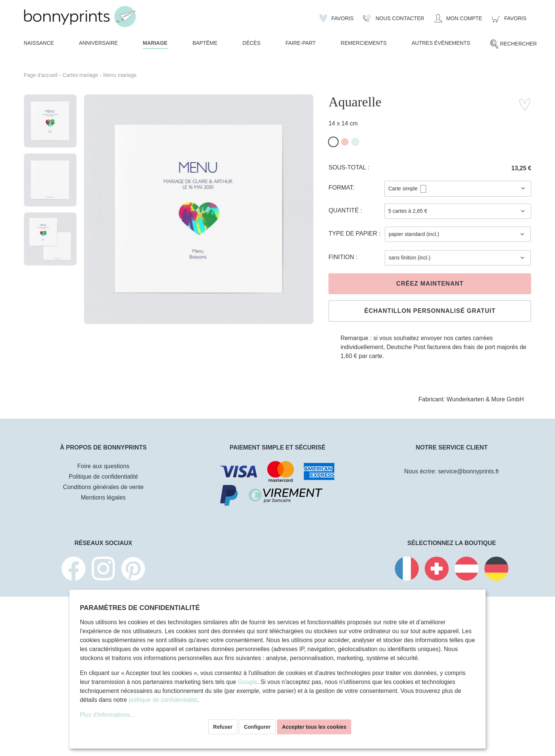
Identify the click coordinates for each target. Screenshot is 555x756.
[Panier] (509, 18)
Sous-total (348, 167)
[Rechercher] (513, 44)
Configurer (257, 727)
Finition (342, 257)
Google (247, 682)
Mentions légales (103, 497)
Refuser (223, 727)
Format (341, 188)
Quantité (344, 210)
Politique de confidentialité (103, 477)
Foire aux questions (103, 466)
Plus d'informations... (107, 715)
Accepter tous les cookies (314, 727)
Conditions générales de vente (103, 487)
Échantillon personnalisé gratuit (430, 311)
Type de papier (354, 234)
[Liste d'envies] (336, 18)
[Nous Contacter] (394, 18)
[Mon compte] (458, 18)
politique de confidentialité (163, 700)
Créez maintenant (430, 284)
